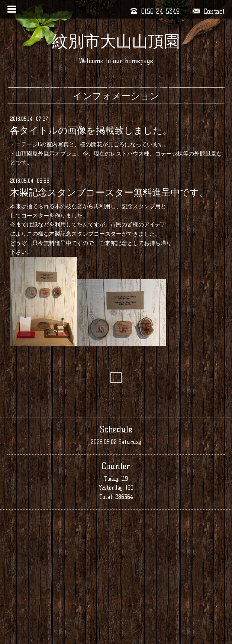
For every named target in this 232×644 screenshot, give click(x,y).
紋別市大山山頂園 (116, 41)
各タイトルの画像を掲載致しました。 (91, 130)
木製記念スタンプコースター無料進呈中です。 (109, 192)
